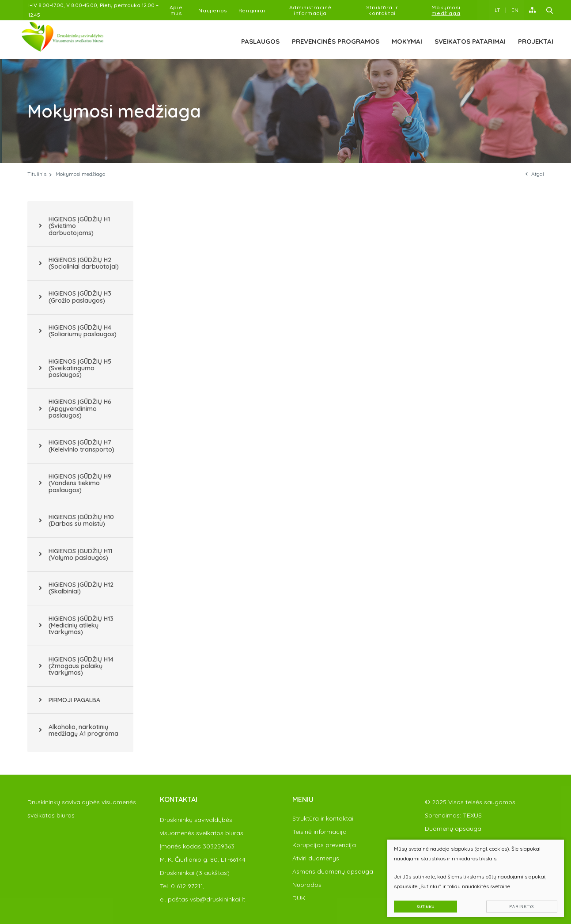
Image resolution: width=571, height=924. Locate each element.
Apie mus (176, 10)
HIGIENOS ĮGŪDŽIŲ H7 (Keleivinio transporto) (81, 446)
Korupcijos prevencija (324, 845)
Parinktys (520, 905)
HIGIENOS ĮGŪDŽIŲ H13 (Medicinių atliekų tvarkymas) (81, 626)
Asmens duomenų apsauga (333, 871)
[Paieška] (550, 10)
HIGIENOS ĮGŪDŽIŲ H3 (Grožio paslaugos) (80, 297)
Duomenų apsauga (453, 829)
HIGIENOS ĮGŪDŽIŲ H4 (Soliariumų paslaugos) (83, 331)
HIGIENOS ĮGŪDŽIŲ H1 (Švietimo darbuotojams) (79, 226)
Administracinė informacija (310, 10)
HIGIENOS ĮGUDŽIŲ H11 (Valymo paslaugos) (80, 554)
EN (515, 10)
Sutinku (424, 905)
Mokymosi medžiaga (446, 10)
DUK (299, 898)
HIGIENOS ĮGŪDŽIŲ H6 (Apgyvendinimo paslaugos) (80, 409)
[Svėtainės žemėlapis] (532, 10)
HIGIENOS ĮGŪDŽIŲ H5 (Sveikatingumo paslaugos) (80, 368)
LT (497, 10)
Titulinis (37, 174)
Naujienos (212, 10)
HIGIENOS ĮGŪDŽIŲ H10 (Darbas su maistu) (81, 520)
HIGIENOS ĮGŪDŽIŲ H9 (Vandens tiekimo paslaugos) (80, 483)
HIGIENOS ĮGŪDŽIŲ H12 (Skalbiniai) (81, 588)
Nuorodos (307, 885)
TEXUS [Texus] (472, 815)
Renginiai (252, 10)
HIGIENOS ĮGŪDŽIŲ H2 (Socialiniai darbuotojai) (84, 263)
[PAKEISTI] (70, 38)
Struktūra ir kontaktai (382, 10)
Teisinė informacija (320, 832)
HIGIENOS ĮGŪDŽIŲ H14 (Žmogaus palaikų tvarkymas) (81, 666)
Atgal (535, 174)
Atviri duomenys (316, 858)
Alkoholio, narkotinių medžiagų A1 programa (83, 730)
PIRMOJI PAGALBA (74, 700)
